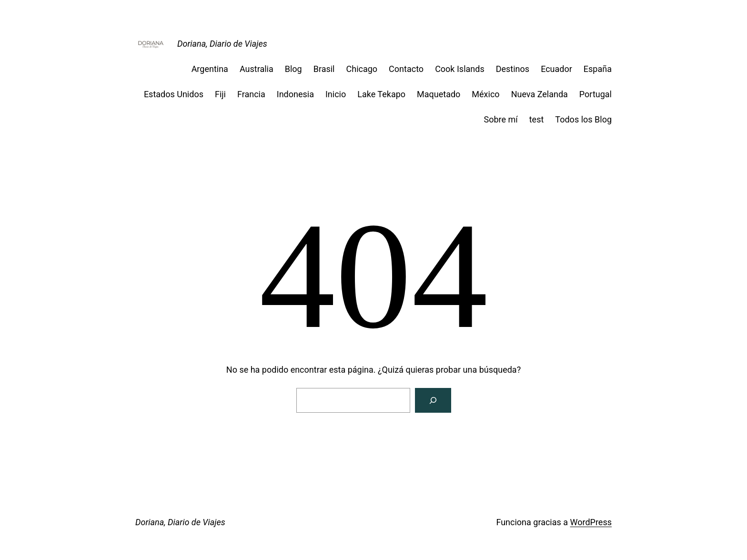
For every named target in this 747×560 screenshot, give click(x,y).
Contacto (406, 69)
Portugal (596, 94)
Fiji (220, 94)
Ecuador (556, 69)
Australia (257, 69)
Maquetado (439, 94)
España (598, 69)
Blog (293, 69)
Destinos (513, 69)
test (537, 119)
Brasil (324, 69)
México (485, 94)
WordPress (591, 522)
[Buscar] (433, 400)
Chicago (362, 69)
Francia (251, 94)
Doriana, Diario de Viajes (222, 44)
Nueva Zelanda (540, 94)
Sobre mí (500, 119)
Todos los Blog (583, 119)
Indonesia (295, 94)
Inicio (336, 94)
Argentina (210, 69)
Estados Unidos (174, 94)
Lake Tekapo (381, 94)
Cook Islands (460, 69)
